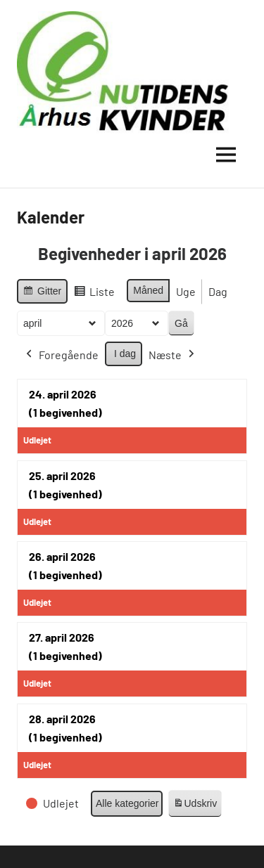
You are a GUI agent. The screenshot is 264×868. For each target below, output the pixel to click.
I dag (125, 354)
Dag (218, 291)
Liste (94, 294)
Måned (148, 290)
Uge (186, 291)
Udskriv (195, 806)
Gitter (42, 293)
